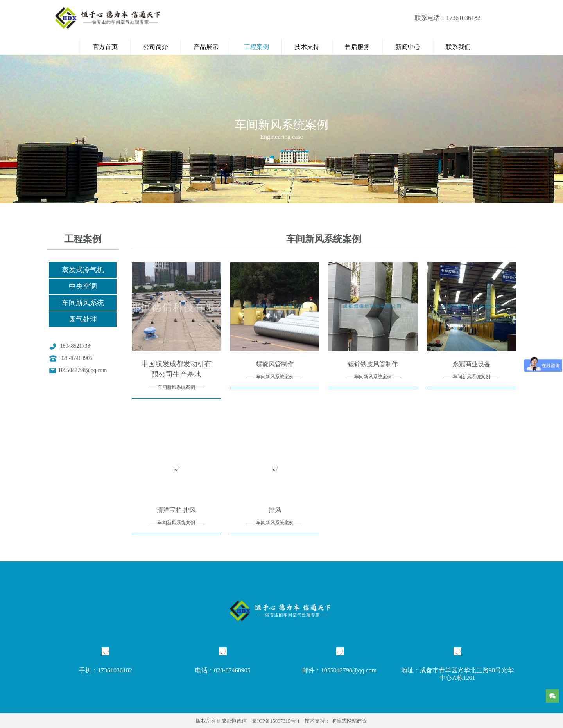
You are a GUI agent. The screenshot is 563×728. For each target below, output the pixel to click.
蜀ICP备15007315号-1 (276, 721)
